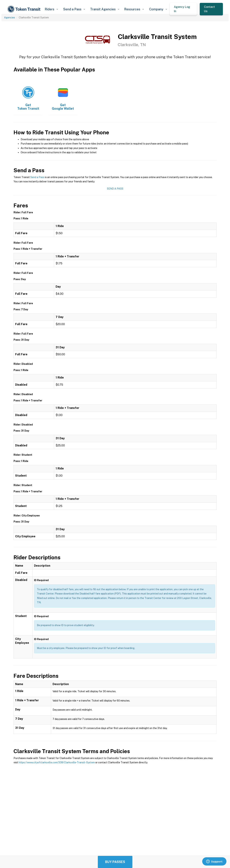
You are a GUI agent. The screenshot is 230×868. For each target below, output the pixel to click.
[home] (25, 9)
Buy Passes (115, 862)
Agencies (10, 18)
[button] (51, 9)
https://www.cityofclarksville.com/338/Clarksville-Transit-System (57, 762)
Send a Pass (37, 177)
